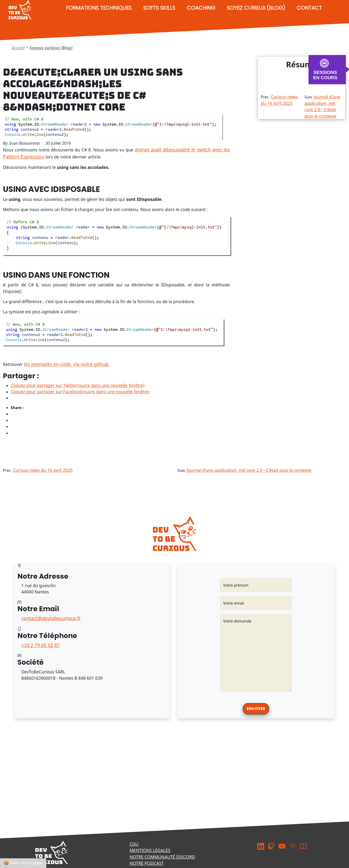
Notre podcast (147, 863)
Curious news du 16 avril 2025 (43, 470)
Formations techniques (99, 8)
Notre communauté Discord (162, 857)
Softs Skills (159, 8)
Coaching (201, 8)
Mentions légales (150, 850)
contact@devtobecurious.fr (51, 618)
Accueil (18, 48)
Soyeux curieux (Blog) (51, 48)
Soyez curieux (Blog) (256, 8)
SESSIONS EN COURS (325, 75)
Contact (309, 8)
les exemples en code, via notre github (66, 364)
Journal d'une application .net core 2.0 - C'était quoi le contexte (249, 470)
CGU (134, 844)
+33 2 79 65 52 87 (40, 645)
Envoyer (256, 709)
